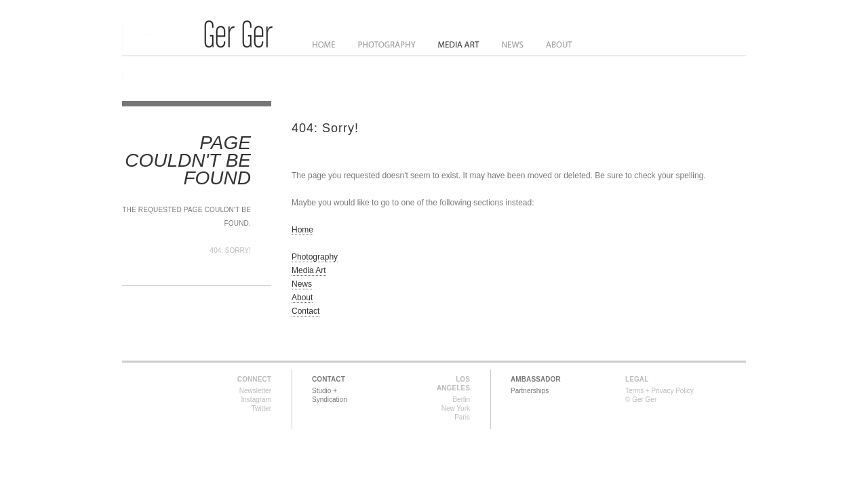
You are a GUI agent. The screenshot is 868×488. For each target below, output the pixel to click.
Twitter (261, 408)
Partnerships (530, 391)
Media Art (460, 45)
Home (324, 45)
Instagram (256, 400)
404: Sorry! (231, 250)
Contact (305, 311)
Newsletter (255, 391)
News (514, 45)
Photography (387, 45)
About (559, 45)
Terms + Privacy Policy (659, 391)
